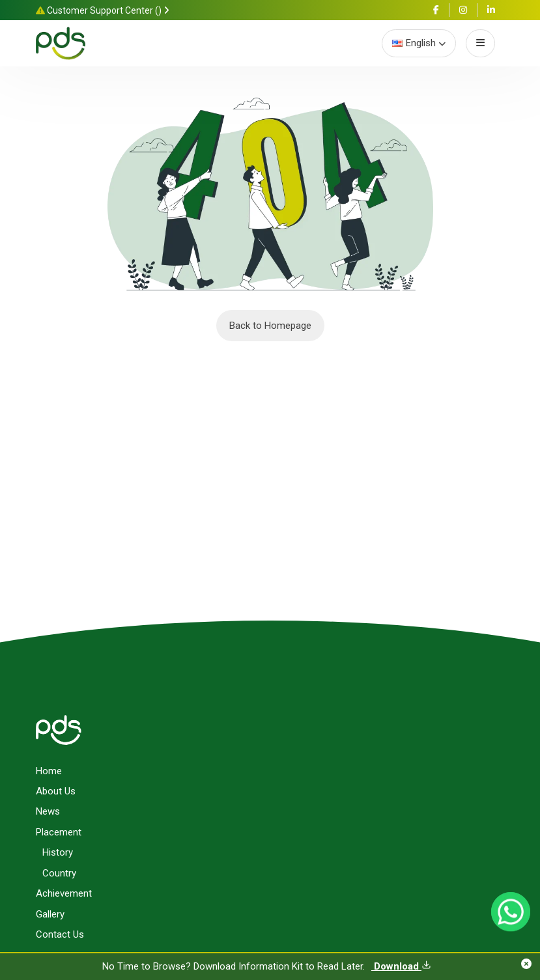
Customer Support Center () (103, 10)
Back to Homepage (270, 326)
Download (401, 966)
